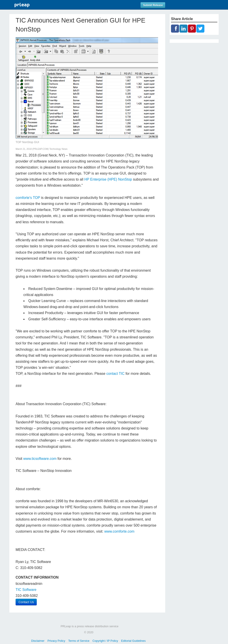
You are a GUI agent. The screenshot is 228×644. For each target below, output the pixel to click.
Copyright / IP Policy (105, 641)
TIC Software (26, 590)
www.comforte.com (119, 531)
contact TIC (116, 374)
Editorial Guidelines (133, 641)
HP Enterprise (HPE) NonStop (108, 179)
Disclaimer (38, 641)
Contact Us (26, 602)
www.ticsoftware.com (40, 459)
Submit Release (153, 5)
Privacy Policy (56, 641)
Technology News (58, 149)
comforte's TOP (28, 198)
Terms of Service (79, 641)
